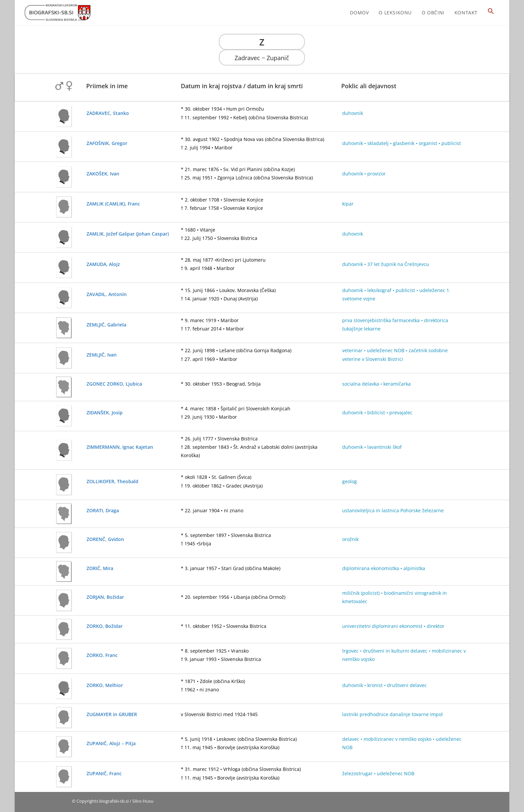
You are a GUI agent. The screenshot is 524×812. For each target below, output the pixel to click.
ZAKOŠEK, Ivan (103, 174)
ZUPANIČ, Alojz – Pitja (111, 743)
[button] (491, 13)
